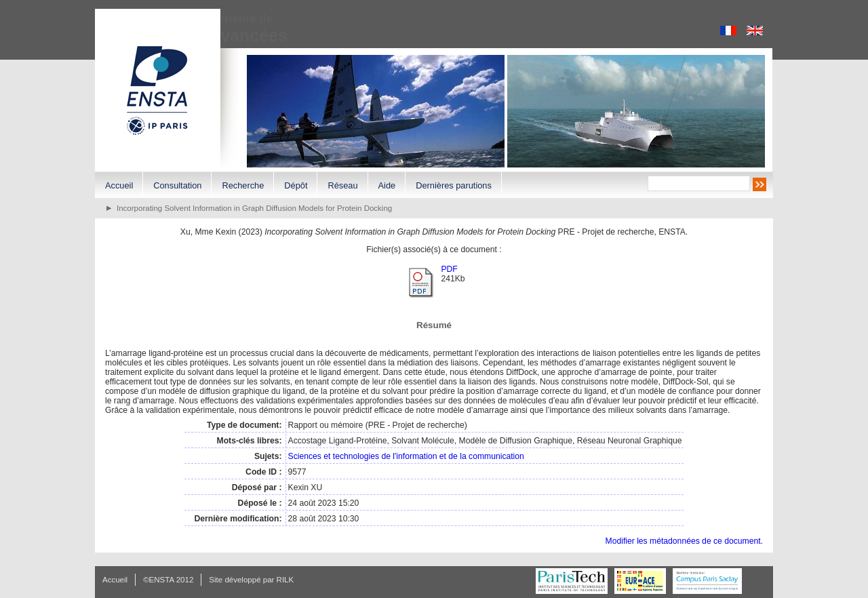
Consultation (177, 185)
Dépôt (296, 185)
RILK (285, 580)
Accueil (119, 185)
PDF (449, 269)
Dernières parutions (454, 185)
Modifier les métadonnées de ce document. (684, 541)
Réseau (342, 185)
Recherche (243, 185)
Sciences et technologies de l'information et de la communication (406, 456)
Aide (387, 185)
